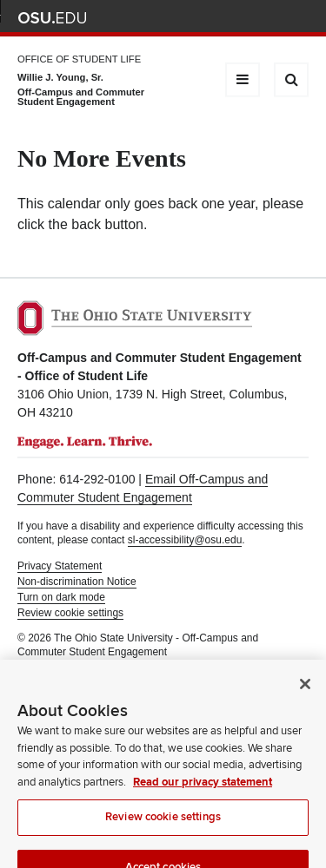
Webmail (273, 18)
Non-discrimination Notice (77, 582)
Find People (247, 18)
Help (171, 18)
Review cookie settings (163, 829)
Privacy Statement (60, 566)
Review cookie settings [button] (70, 613)
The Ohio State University (52, 18)
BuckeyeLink (196, 18)
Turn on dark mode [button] (61, 597)
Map (222, 18)
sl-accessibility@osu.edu (185, 540)
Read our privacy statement (203, 794)
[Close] (305, 696)
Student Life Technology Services (189, 667)
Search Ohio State (299, 18)
